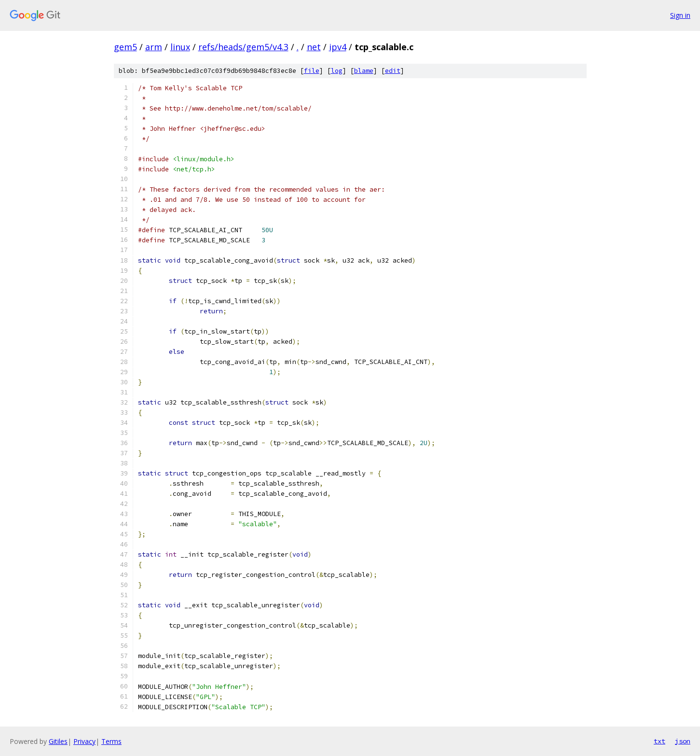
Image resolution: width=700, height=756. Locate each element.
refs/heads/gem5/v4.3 (243, 47)
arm (154, 47)
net (314, 47)
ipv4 (338, 47)
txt (659, 741)
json (683, 741)
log (337, 71)
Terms (111, 741)
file (312, 71)
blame (364, 71)
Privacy (84, 741)
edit (393, 71)
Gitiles (58, 741)
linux (180, 47)
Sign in (680, 15)
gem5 (125, 47)
